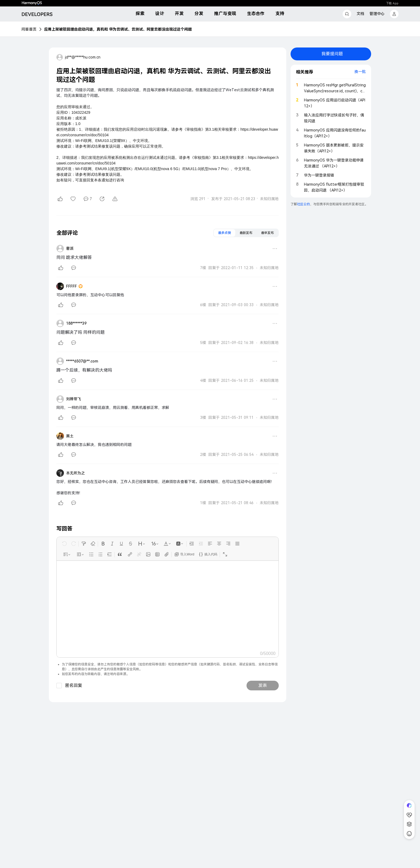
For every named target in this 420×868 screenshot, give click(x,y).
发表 (263, 685)
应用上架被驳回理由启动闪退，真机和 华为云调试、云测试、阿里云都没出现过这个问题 (118, 29)
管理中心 (377, 14)
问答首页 (29, 29)
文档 (360, 14)
